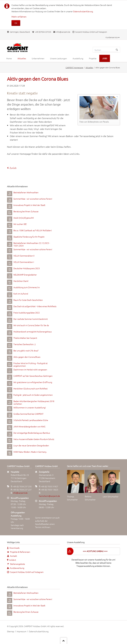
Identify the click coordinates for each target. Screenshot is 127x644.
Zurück (13, 168)
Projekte (93, 58)
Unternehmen (38, 58)
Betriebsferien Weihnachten (26, 192)
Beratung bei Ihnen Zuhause (26, 211)
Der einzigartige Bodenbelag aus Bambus (32, 433)
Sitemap (11, 631)
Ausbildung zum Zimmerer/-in (27, 287)
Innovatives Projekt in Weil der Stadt (29, 205)
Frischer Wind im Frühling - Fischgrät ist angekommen (30, 364)
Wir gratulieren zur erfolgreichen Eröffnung (33, 382)
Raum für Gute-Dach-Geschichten (28, 300)
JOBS (105, 58)
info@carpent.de (20, 493)
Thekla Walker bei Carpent (25, 338)
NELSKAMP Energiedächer (25, 275)
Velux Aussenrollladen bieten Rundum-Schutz (34, 439)
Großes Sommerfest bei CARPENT (28, 414)
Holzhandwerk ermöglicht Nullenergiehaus (33, 332)
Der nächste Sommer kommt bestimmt (31, 319)
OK (16, 23)
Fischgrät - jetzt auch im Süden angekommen (33, 395)
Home (9, 58)
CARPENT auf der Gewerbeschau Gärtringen (33, 376)
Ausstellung (78, 58)
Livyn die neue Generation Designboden (31, 445)
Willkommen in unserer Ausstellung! (30, 407)
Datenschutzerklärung (83, 11)
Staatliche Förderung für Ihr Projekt (29, 237)
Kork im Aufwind (21, 294)
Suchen (117, 50)
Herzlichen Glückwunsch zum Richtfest (30, 388)
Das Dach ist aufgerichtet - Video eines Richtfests (35, 306)
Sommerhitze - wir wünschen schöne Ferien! (33, 199)
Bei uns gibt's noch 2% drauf (26, 351)
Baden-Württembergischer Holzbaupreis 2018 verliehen (34, 402)
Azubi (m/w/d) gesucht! (24, 218)
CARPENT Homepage (74, 68)
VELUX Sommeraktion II (24, 256)
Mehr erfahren (19, 17)
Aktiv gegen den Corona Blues (27, 357)
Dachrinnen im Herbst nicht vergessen (30, 370)
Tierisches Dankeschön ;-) (25, 344)
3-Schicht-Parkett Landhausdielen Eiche (31, 420)
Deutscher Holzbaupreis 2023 (27, 268)
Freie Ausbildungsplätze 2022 (27, 313)
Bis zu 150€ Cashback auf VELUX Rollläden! (33, 230)
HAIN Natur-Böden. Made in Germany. (30, 452)
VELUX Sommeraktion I (24, 262)
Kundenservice (112, 37)
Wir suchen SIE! (20, 224)
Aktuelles (22, 58)
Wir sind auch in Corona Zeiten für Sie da (31, 325)
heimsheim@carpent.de (49, 496)
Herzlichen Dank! (21, 281)
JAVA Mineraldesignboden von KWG (29, 426)
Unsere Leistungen (58, 58)
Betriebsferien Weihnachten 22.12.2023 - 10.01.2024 (32, 244)
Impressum (22, 631)
